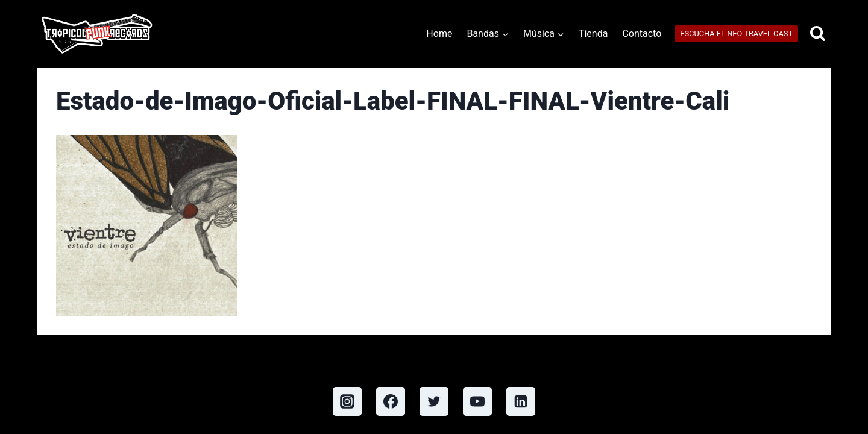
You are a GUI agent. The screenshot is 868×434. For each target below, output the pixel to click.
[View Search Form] (818, 34)
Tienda (593, 33)
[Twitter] (434, 401)
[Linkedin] (521, 401)
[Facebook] (391, 401)
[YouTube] (477, 401)
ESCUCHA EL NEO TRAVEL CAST (736, 33)
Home (439, 33)
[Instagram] (347, 401)
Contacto (642, 33)
